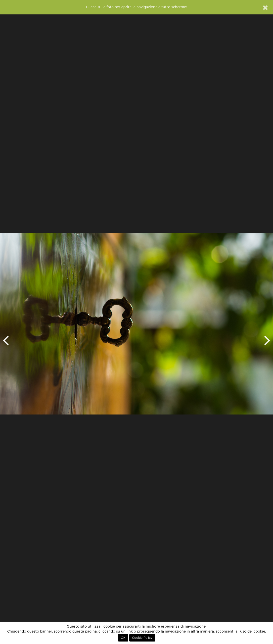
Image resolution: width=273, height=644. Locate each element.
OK (123, 638)
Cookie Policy (142, 638)
